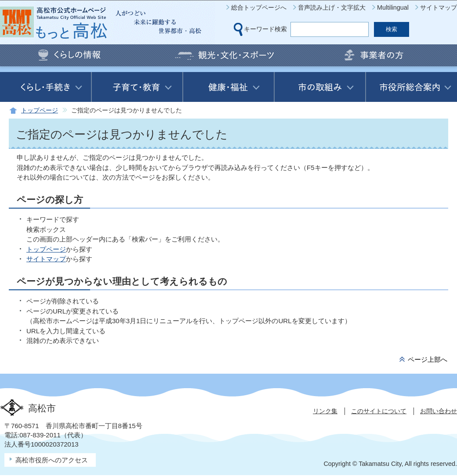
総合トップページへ (259, 7)
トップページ (40, 110)
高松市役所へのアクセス (52, 460)
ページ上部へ (428, 359)
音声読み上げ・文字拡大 (332, 7)
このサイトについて (379, 411)
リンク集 (325, 411)
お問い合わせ (439, 411)
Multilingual (393, 7)
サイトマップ (439, 7)
